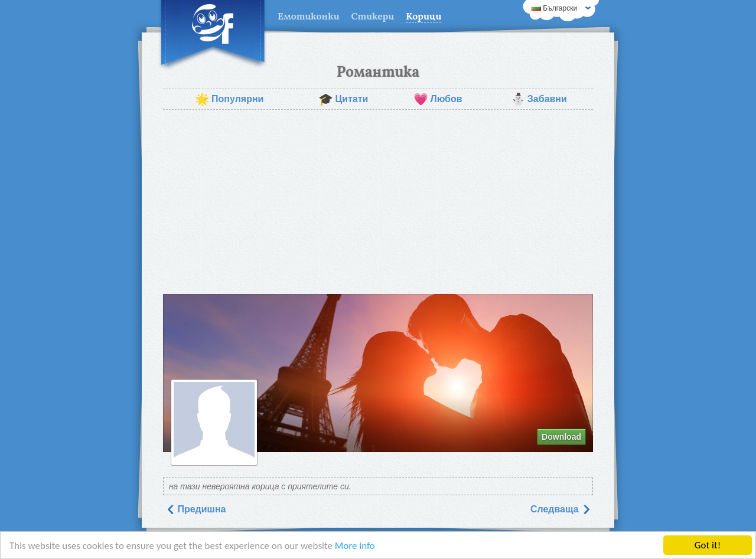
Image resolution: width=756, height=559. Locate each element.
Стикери (373, 16)
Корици (423, 16)
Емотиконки (309, 16)
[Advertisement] (378, 202)
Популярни (229, 99)
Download (561, 437)
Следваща (561, 509)
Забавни (539, 99)
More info (355, 546)
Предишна (196, 509)
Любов (438, 99)
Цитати (343, 99)
